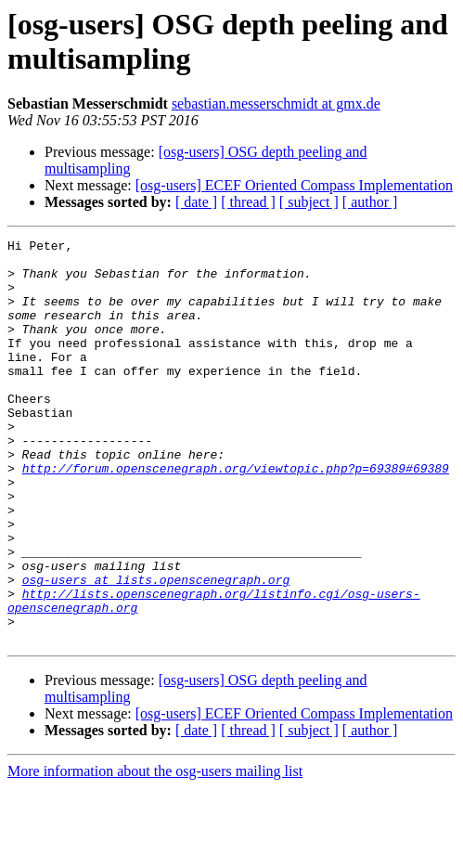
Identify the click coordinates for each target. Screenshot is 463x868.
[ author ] (370, 202)
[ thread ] (248, 202)
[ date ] (196, 202)
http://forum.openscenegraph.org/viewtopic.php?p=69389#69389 (236, 515)
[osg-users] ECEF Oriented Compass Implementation (294, 185)
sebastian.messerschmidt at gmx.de (276, 104)
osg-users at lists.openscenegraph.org (156, 649)
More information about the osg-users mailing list (155, 852)
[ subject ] (309, 202)
